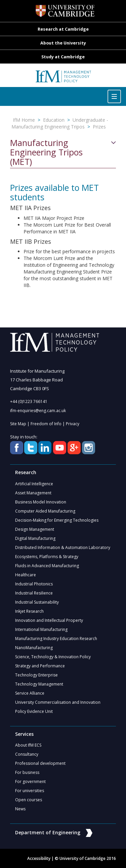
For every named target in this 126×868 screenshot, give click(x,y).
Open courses (29, 800)
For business (27, 772)
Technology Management (39, 684)
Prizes (99, 127)
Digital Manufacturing (35, 538)
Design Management (35, 529)
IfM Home (24, 120)
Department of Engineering (54, 832)
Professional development (40, 763)
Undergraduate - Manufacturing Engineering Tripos (60, 123)
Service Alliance (30, 693)
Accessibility (39, 858)
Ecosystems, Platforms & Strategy (47, 557)
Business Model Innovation (41, 502)
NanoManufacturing (34, 648)
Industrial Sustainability (37, 602)
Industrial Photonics (34, 584)
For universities (30, 791)
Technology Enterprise (36, 675)
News (20, 809)
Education (54, 120)
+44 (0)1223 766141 (29, 401)
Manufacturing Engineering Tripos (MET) (46, 152)
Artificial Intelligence (34, 484)
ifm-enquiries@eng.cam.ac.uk (38, 411)
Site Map (18, 424)
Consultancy (27, 754)
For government (30, 782)
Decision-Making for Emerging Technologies (57, 520)
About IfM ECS (28, 745)
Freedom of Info (46, 424)
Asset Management (33, 493)
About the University (63, 43)
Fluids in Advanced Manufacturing (47, 566)
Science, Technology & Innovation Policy (53, 657)
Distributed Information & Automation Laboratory (63, 547)
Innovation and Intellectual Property (49, 620)
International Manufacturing (41, 629)
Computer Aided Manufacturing (45, 511)
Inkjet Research (29, 611)
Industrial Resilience (34, 593)
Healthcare (26, 575)
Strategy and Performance (40, 666)
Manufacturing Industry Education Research (56, 639)
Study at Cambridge (63, 57)
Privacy (73, 424)
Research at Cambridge (63, 29)
